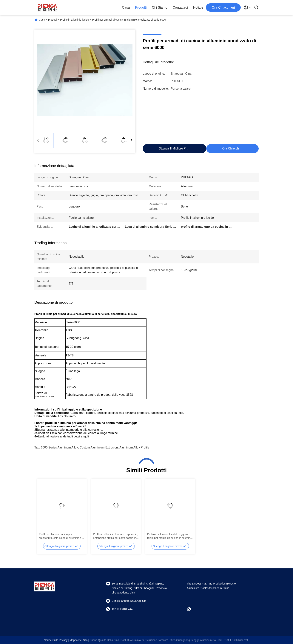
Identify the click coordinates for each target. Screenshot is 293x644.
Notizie (198, 7)
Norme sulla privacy (56, 640)
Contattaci (180, 7)
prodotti (53, 20)
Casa (126, 7)
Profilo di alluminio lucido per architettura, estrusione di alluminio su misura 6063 (61, 536)
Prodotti (141, 7)
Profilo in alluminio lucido (75, 20)
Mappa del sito (79, 640)
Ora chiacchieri (223, 7)
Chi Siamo (160, 7)
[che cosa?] (192, 609)
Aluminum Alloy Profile (134, 447)
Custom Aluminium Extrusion (99, 447)
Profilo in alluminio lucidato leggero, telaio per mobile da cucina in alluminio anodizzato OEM (170, 536)
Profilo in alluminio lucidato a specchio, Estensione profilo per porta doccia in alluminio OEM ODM (115, 536)
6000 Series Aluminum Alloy (59, 447)
